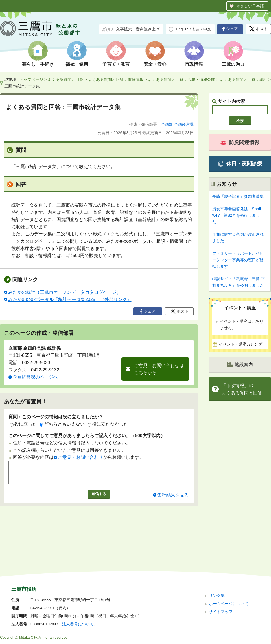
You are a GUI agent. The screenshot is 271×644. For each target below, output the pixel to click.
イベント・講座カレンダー (242, 344)
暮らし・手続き (38, 64)
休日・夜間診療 (240, 164)
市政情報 (194, 64)
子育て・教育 (116, 64)
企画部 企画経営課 (177, 124)
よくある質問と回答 (65, 79)
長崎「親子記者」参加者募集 (238, 196)
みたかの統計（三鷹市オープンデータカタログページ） (65, 292)
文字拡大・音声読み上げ (138, 29)
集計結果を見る (173, 499)
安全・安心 (155, 64)
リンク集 (217, 558)
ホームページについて (229, 566)
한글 (196, 29)
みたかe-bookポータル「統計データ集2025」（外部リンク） (70, 299)
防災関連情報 (240, 142)
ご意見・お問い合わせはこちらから (159, 369)
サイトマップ (221, 574)
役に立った (23, 424)
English (182, 29)
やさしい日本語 (250, 6)
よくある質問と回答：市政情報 (116, 79)
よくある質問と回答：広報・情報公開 (182, 79)
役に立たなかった (108, 424)
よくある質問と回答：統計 (244, 79)
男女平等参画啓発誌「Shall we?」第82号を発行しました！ (237, 215)
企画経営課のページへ (35, 377)
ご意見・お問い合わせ (80, 457)
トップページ (31, 79)
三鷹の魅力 (233, 64)
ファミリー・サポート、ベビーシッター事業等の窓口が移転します (238, 260)
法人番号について (78, 586)
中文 (207, 29)
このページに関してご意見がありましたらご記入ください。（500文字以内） (87, 436)
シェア (230, 29)
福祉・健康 (77, 64)
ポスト (258, 29)
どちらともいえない (62, 424)
